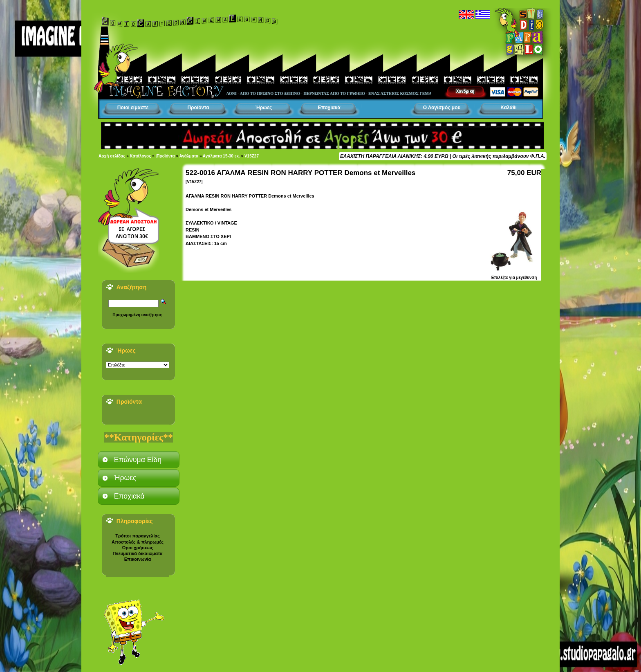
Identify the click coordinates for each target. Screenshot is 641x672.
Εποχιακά (329, 108)
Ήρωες (264, 108)
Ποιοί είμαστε (133, 108)
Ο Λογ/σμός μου (442, 108)
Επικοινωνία (138, 559)
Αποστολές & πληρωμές (138, 542)
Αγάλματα (189, 156)
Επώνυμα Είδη (138, 460)
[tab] (139, 460)
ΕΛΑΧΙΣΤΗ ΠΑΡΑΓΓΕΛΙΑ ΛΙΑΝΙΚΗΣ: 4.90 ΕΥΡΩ (394, 156)
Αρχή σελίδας (112, 156)
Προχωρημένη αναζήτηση (137, 315)
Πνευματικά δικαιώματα (137, 553)
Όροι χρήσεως (137, 548)
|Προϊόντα (165, 156)
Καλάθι (509, 108)
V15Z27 (252, 156)
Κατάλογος (141, 156)
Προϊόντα (198, 108)
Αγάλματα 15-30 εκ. (221, 156)
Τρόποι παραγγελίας (137, 536)
